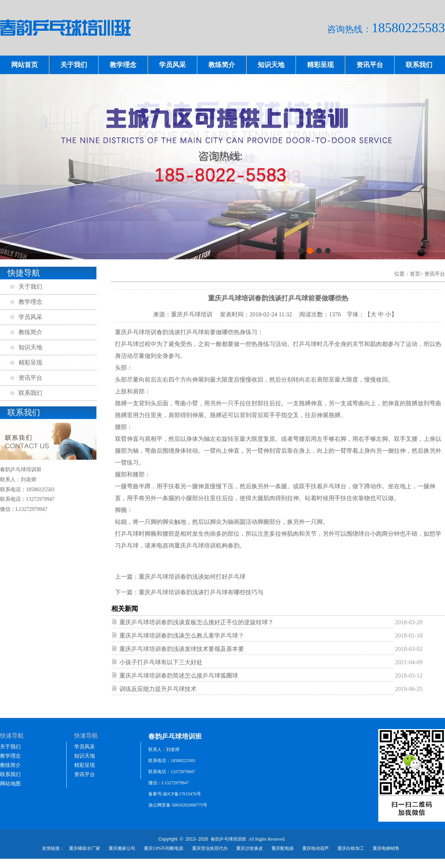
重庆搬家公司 (122, 848)
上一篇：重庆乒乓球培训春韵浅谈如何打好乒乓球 (180, 577)
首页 (415, 274)
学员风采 (172, 65)
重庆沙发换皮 (250, 848)
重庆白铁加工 (351, 848)
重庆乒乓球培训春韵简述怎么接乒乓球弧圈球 (179, 676)
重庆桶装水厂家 (85, 848)
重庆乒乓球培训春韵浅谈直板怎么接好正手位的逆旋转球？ (197, 622)
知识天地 (271, 65)
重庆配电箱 (283, 848)
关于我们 (74, 65)
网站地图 (10, 784)
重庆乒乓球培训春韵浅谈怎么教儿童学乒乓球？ (182, 636)
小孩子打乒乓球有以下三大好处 (161, 662)
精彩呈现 (320, 65)
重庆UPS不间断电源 (164, 848)
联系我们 (419, 65)
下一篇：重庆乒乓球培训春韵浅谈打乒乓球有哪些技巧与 (189, 592)
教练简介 (222, 65)
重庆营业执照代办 (210, 848)
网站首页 (24, 65)
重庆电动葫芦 (316, 848)
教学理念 (123, 65)
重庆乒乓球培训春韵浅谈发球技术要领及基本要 (182, 649)
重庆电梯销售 (386, 848)
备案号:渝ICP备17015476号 (175, 794)
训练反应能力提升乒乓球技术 (158, 689)
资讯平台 (370, 65)
